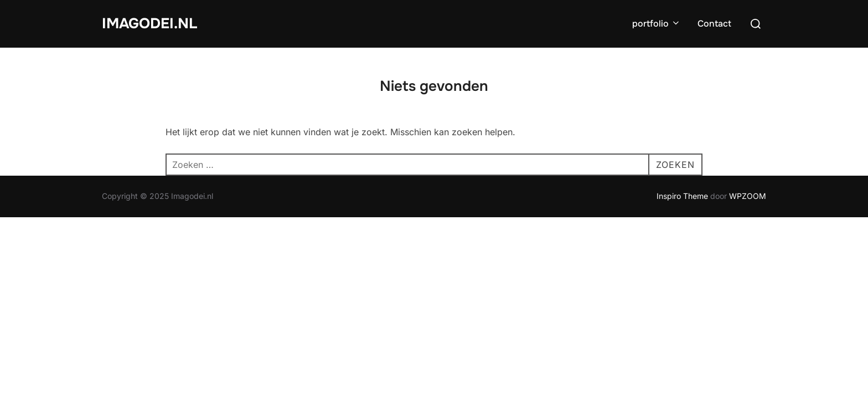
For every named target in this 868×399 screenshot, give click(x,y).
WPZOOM (748, 196)
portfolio (657, 24)
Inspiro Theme (682, 196)
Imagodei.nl (149, 24)
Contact (714, 24)
